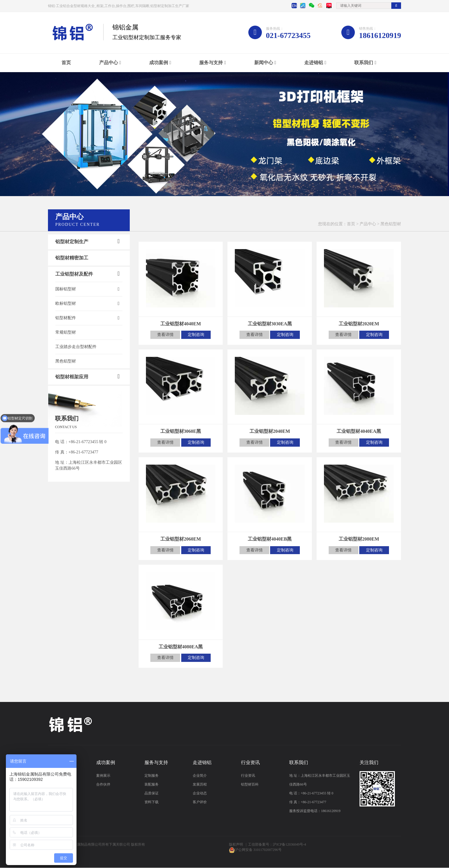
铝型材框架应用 (72, 377)
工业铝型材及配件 (74, 274)
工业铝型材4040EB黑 (270, 539)
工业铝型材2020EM (359, 324)
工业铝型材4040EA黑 (359, 431)
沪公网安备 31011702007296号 (258, 850)
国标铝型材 (66, 289)
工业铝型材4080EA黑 (181, 647)
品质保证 (152, 794)
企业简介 (200, 776)
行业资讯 (248, 776)
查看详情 (165, 335)
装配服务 (152, 785)
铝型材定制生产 (72, 242)
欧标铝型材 (66, 303)
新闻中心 (264, 63)
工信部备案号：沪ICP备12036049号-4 (277, 845)
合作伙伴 (103, 785)
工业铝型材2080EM (359, 539)
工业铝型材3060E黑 (181, 431)
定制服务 (152, 776)
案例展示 (103, 776)
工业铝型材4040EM (181, 324)
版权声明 (236, 845)
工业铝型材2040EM (270, 431)
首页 (66, 63)
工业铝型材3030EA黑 (270, 324)
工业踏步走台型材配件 (76, 347)
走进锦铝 (314, 63)
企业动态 (200, 794)
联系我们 (364, 63)
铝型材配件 (66, 318)
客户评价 (200, 802)
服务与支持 (211, 63)
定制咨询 (197, 335)
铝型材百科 (250, 785)
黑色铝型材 (66, 361)
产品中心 (109, 63)
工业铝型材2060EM (181, 539)
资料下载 (152, 802)
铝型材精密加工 (72, 258)
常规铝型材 (66, 332)
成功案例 (159, 63)
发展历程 (200, 785)
